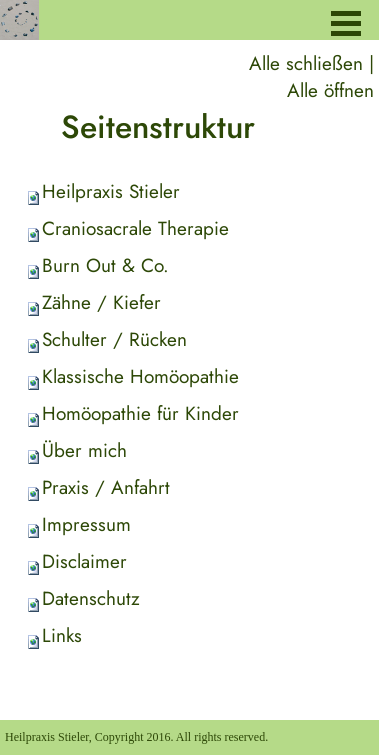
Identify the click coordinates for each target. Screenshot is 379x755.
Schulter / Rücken (114, 339)
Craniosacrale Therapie (135, 228)
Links (62, 635)
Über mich (84, 450)
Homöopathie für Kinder (140, 413)
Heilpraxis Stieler (111, 191)
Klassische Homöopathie (140, 376)
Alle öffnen (330, 90)
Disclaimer (84, 561)
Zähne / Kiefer (101, 302)
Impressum (86, 524)
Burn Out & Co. (105, 265)
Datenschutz (91, 598)
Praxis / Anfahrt (106, 487)
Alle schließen (306, 63)
